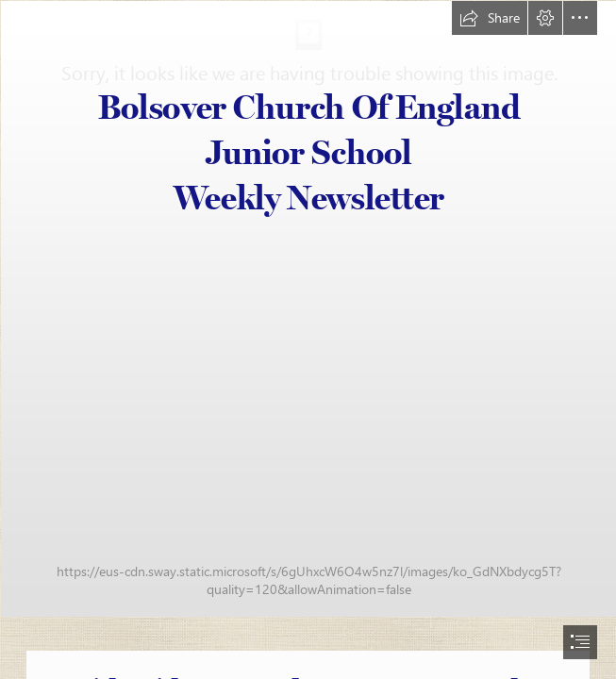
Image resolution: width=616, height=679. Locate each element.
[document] (308, 339)
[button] (490, 18)
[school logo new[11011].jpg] (308, 308)
